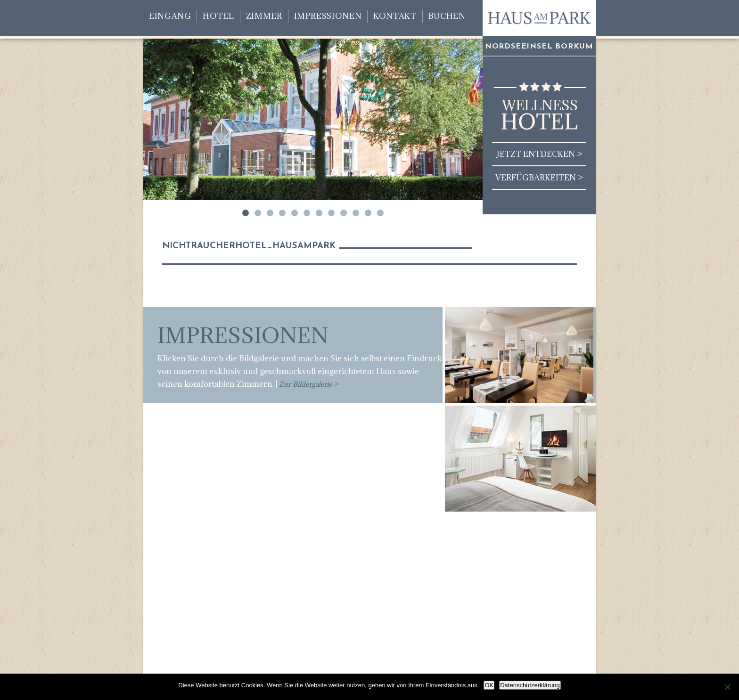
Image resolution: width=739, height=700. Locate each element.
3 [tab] (270, 213)
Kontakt (395, 16)
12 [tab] (380, 213)
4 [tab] (282, 213)
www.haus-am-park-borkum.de (374, 636)
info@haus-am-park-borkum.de (380, 624)
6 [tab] (307, 213)
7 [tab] (319, 213)
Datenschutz (487, 664)
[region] (313, 119)
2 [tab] (258, 213)
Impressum (535, 664)
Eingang (170, 16)
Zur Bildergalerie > (309, 384)
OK (489, 685)
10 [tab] (356, 213)
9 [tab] (344, 213)
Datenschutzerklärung (530, 685)
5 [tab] (295, 213)
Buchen (447, 16)
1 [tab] (246, 213)
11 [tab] (368, 213)
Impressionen (328, 16)
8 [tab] (331, 213)
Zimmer (264, 16)
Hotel (218, 16)
